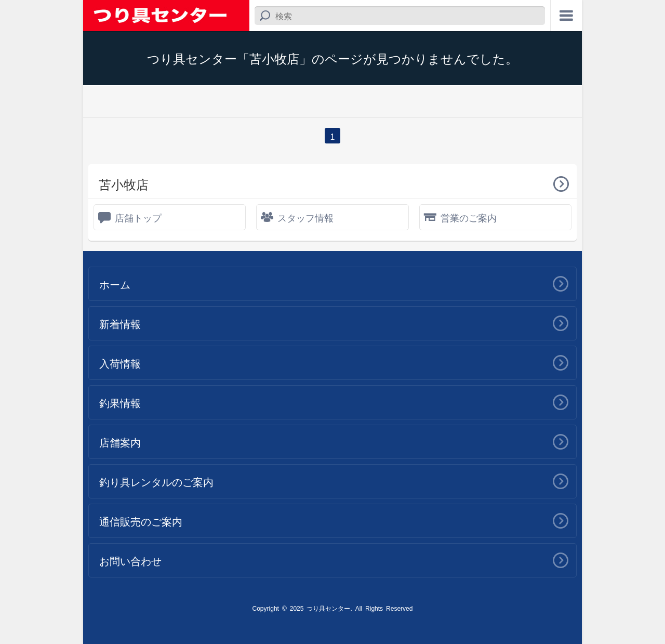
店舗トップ (138, 217)
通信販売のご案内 (141, 521)
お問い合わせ (130, 560)
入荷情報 (120, 363)
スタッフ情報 (305, 217)
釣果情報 (120, 402)
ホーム (115, 284)
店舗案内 (120, 442)
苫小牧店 (124, 184)
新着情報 (120, 323)
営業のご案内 (469, 217)
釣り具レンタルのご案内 (156, 481)
